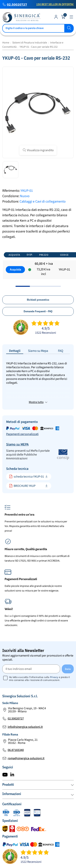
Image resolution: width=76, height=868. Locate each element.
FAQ (61, 351)
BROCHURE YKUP (22, 465)
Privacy (54, 656)
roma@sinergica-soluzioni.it (26, 737)
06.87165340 (16, 729)
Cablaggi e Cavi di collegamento (43, 202)
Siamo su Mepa (38, 351)
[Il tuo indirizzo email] (31, 648)
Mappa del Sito (34, 862)
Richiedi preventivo (38, 300)
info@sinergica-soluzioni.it (25, 706)
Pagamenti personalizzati (22, 413)
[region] (38, 268)
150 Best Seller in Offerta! (55, 4)
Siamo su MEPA (17, 423)
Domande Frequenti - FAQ (38, 311)
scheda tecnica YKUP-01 (26, 455)
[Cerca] (38, 28)
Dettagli (15, 351)
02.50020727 (17, 4)
